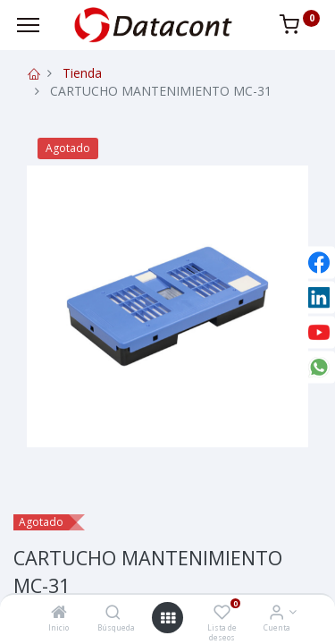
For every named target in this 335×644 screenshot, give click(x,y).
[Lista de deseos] (222, 613)
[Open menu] (168, 618)
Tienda (82, 73)
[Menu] (28, 25)
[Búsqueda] (113, 613)
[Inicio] (59, 613)
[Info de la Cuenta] (276, 613)
